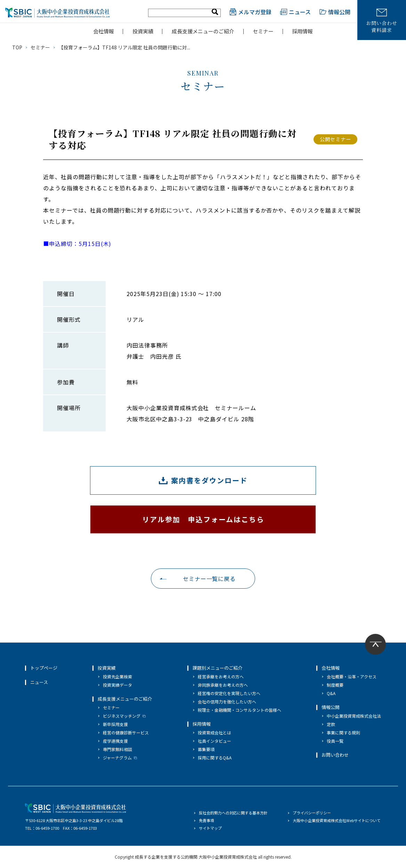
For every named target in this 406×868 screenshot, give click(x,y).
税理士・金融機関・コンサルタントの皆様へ (239, 710)
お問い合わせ (335, 755)
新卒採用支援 (115, 724)
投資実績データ (117, 685)
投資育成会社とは (214, 732)
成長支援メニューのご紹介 (203, 31)
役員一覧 (335, 741)
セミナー (263, 31)
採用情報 (302, 31)
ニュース (295, 12)
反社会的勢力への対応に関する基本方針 (233, 813)
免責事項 (206, 820)
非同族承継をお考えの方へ (223, 685)
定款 (331, 724)
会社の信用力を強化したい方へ (227, 702)
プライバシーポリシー (312, 813)
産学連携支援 (115, 741)
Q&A (331, 693)
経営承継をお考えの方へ (221, 676)
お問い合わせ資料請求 (381, 21)
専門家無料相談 (117, 749)
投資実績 (143, 31)
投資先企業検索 (117, 676)
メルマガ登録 (250, 12)
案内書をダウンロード (209, 480)
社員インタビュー (214, 741)
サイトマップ (210, 828)
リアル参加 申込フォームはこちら (203, 519)
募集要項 (206, 749)
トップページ (44, 668)
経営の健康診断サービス (126, 732)
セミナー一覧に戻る (209, 579)
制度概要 (335, 685)
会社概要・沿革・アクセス (352, 676)
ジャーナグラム (117, 758)
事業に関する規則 (343, 732)
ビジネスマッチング (122, 716)
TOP (17, 47)
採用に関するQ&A (215, 758)
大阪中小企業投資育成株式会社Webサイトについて (337, 820)
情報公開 (335, 12)
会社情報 (104, 31)
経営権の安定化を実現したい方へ (229, 693)
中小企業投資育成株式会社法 (354, 716)
